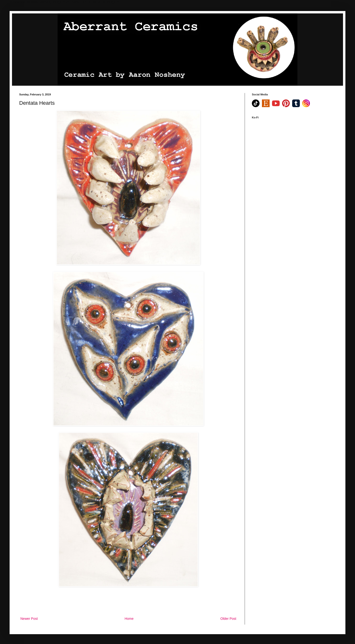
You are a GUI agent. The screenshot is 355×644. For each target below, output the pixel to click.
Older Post (228, 619)
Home (129, 619)
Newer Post (29, 619)
